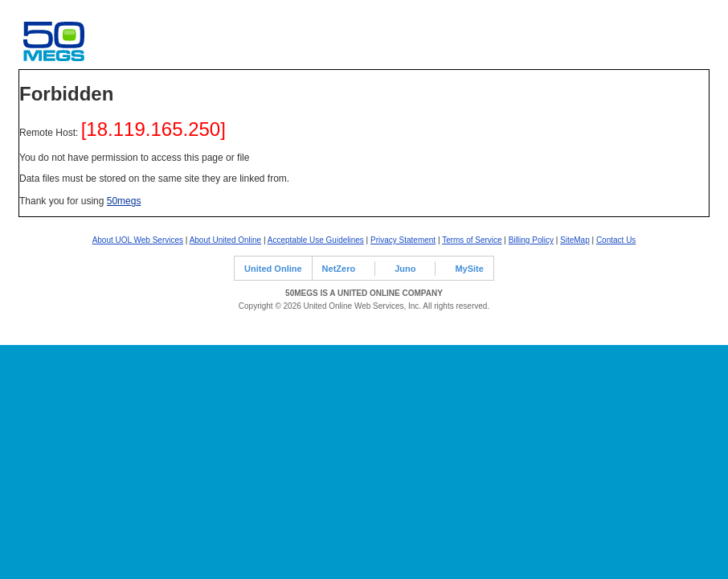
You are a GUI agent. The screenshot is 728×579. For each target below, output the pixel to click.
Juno (405, 269)
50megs (124, 201)
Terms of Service (472, 240)
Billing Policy (531, 240)
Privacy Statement (403, 240)
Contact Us (616, 240)
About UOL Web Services (138, 240)
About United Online (226, 240)
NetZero (339, 269)
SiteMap (575, 240)
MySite (469, 269)
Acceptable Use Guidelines (316, 240)
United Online (273, 269)
